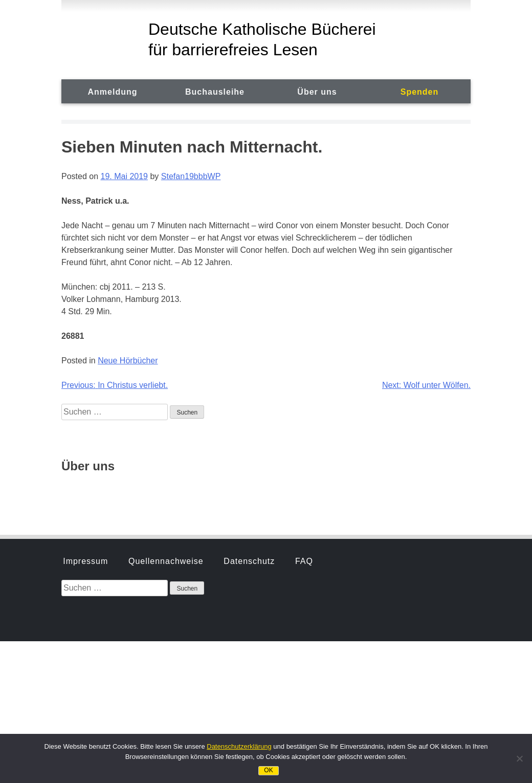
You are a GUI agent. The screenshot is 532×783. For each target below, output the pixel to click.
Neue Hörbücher (128, 361)
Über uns (317, 92)
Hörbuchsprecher (165, 492)
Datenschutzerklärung (239, 746)
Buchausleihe (215, 92)
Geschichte (86, 492)
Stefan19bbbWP (191, 176)
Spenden (420, 92)
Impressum (85, 438)
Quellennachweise (166, 438)
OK (268, 770)
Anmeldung (113, 92)
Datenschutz (249, 438)
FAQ (304, 438)
